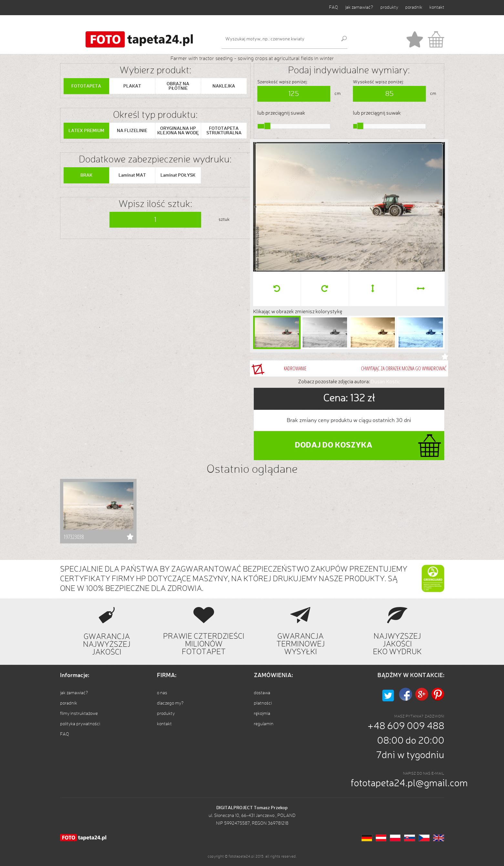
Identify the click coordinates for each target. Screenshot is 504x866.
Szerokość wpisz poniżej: (283, 82)
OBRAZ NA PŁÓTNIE (178, 86)
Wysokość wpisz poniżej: (378, 82)
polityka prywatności (80, 724)
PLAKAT (132, 86)
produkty (389, 7)
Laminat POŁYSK (178, 175)
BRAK (86, 175)
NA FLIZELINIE (132, 131)
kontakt (437, 7)
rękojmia (262, 714)
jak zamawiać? (359, 7)
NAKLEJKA (224, 86)
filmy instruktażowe (79, 714)
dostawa (262, 693)
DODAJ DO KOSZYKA (334, 446)
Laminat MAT (132, 175)
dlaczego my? (170, 703)
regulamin (264, 724)
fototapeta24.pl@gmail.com (409, 784)
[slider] (267, 126)
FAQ (334, 7)
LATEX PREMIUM (86, 131)
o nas (162, 693)
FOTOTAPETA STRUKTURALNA (224, 131)
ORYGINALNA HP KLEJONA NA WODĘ (178, 131)
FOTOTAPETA (86, 86)
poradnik (414, 7)
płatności (263, 703)
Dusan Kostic (385, 382)
